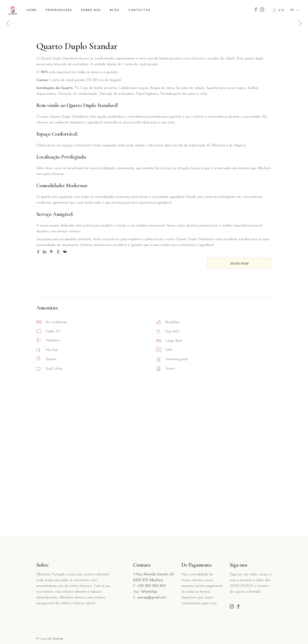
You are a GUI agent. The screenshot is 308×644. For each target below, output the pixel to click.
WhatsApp (149, 592)
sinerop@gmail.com (152, 597)
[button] (299, 92)
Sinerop (58, 639)
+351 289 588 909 (151, 586)
